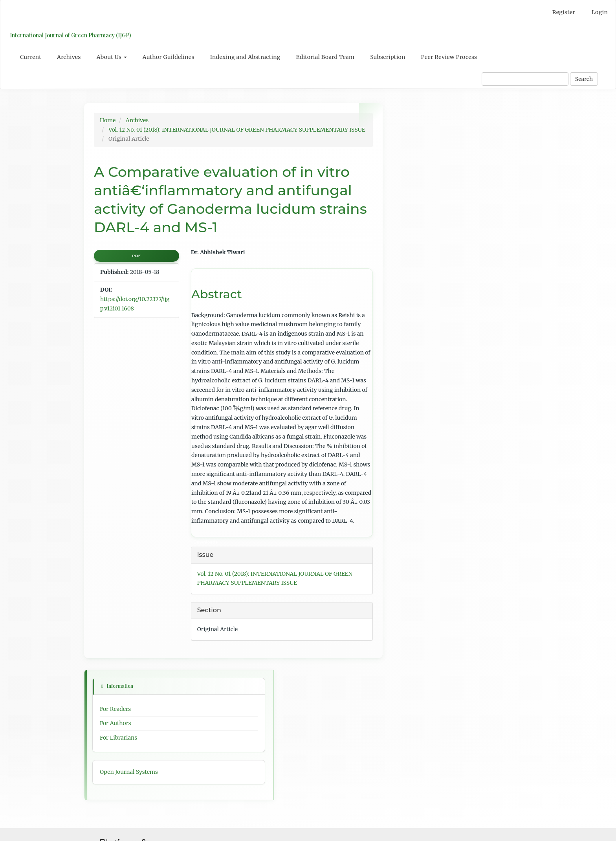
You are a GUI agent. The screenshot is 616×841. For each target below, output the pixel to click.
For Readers (414, 141)
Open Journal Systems (427, 205)
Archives (69, 57)
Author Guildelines (169, 57)
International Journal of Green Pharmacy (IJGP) (69, 35)
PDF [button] (136, 256)
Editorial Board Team (325, 57)
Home (108, 120)
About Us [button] (112, 57)
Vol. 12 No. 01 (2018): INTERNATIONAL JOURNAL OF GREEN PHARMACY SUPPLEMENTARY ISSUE (237, 130)
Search (584, 79)
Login (600, 12)
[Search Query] (525, 79)
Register (564, 12)
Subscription (388, 57)
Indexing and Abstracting (245, 57)
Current (31, 57)
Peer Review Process (449, 57)
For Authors (414, 156)
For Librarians (417, 171)
